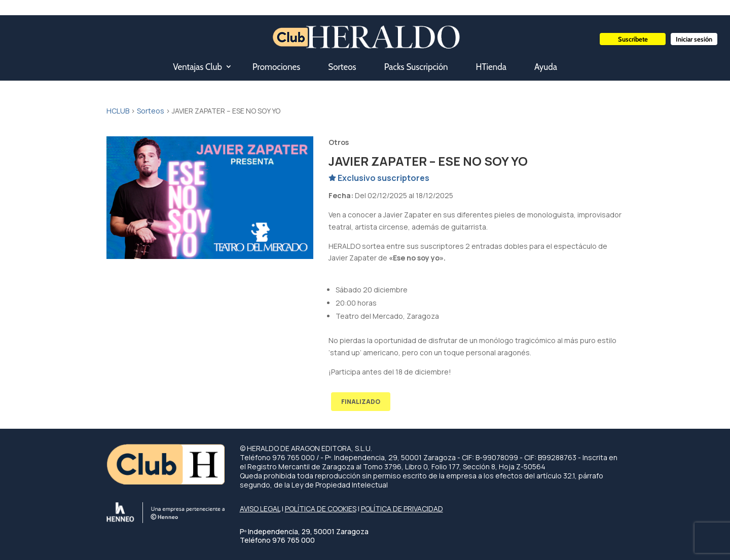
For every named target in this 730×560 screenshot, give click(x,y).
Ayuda (546, 67)
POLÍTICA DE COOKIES (321, 509)
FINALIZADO (361, 402)
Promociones (276, 67)
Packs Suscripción (416, 67)
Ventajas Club (197, 67)
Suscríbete (633, 39)
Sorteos (342, 67)
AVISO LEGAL (260, 509)
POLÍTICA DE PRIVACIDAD (402, 509)
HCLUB (118, 111)
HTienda (491, 67)
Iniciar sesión (694, 39)
